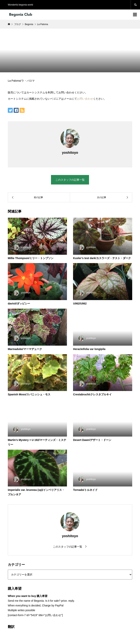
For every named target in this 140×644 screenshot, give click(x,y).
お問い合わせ (85, 99)
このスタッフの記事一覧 (70, 180)
